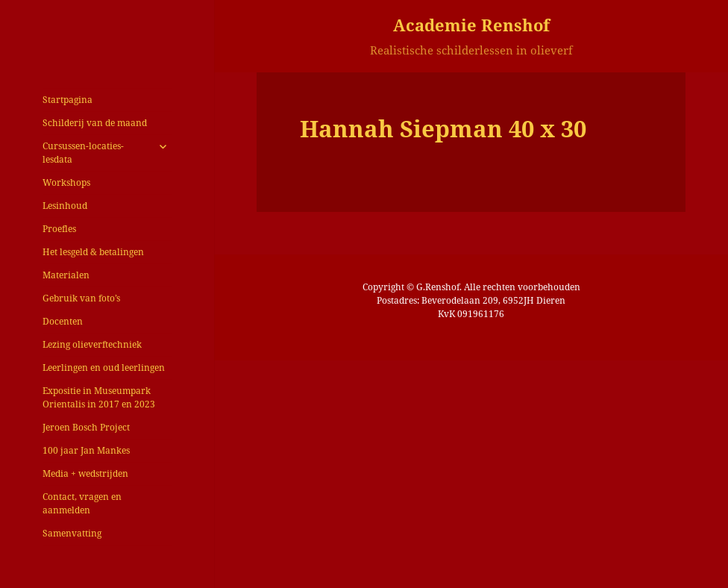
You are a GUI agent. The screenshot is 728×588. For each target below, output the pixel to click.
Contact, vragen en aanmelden (82, 503)
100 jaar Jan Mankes (86, 450)
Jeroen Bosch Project (86, 427)
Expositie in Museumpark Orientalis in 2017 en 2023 (99, 397)
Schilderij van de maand (95, 123)
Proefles (59, 229)
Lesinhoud (65, 206)
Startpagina (68, 100)
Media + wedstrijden (85, 473)
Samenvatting (72, 533)
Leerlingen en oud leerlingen (104, 367)
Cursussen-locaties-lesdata (83, 153)
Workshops (66, 182)
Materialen (66, 275)
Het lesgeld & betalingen (93, 252)
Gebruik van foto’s (81, 298)
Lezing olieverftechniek (92, 344)
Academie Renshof (471, 25)
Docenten (63, 321)
